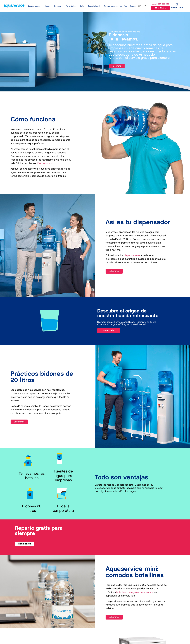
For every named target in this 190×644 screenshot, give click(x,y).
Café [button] (82, 6)
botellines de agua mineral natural (135, 592)
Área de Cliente (177, 7)
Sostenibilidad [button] (94, 6)
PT (141, 6)
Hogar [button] (47, 6)
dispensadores (132, 255)
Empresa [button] (58, 6)
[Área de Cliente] (177, 4)
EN (145, 6)
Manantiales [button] (71, 6)
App (126, 6)
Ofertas (132, 6)
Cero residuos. (45, 163)
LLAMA (160, 4)
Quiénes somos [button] (34, 6)
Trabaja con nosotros (113, 6)
